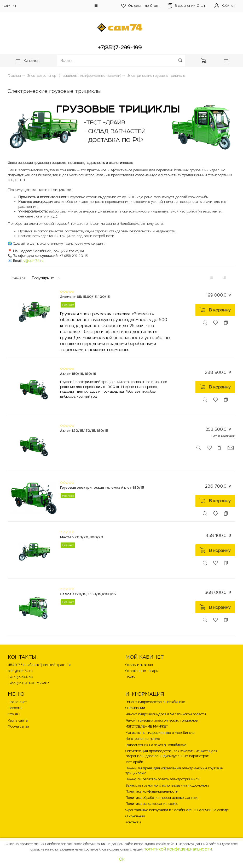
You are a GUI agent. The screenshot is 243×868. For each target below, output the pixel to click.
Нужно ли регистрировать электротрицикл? (162, 779)
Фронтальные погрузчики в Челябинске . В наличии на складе (177, 810)
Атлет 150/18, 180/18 (78, 374)
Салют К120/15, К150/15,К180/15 (88, 594)
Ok (122, 859)
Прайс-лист (17, 702)
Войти (131, 677)
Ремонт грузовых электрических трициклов (161, 720)
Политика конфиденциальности (152, 791)
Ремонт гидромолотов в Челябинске (155, 702)
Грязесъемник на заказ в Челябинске (156, 745)
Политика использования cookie (152, 804)
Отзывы (14, 714)
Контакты (133, 822)
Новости (15, 708)
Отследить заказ (139, 665)
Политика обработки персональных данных (161, 798)
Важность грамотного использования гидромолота (167, 785)
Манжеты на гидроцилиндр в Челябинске (160, 733)
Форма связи (18, 726)
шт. (140, 6)
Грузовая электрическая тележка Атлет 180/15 (102, 488)
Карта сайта (18, 720)
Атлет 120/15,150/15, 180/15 (84, 431)
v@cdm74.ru (34, 261)
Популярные (43, 278)
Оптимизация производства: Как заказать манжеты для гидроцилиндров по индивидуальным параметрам (171, 753)
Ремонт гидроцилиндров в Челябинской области (166, 714)
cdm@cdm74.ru (20, 671)
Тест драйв (134, 762)
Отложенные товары (142, 671)
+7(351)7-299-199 (120, 48)
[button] (96, 6)
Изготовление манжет (144, 739)
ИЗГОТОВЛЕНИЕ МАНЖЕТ (147, 726)
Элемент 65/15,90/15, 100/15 (85, 297)
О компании (135, 708)
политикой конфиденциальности (178, 849)
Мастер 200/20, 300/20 (82, 537)
